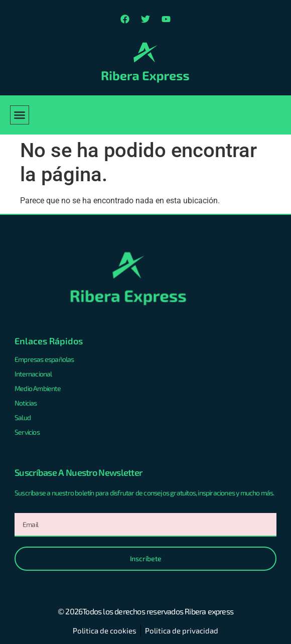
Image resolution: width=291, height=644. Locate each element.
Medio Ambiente (38, 388)
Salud (23, 417)
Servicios (27, 432)
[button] (20, 115)
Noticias (26, 403)
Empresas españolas (44, 359)
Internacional (33, 374)
